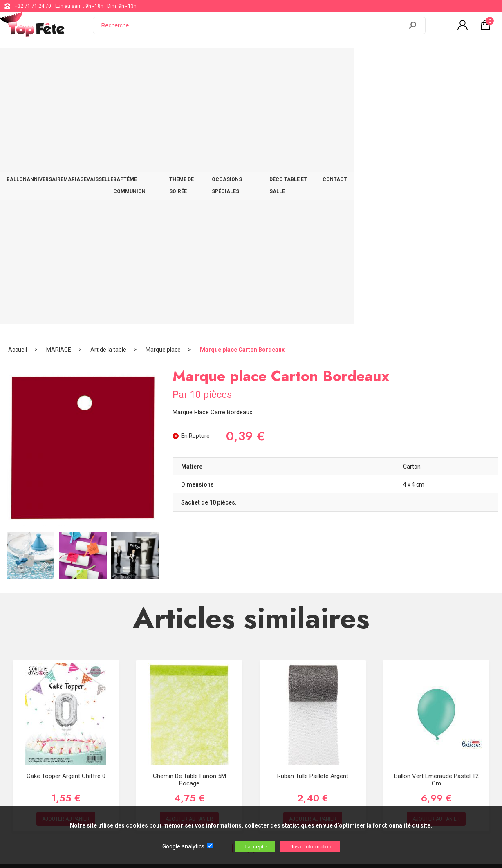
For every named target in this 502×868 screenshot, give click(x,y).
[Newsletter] (138, 770)
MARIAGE (119, 62)
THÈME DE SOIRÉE (278, 62)
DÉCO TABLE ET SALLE (414, 62)
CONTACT (468, 62)
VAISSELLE (158, 62)
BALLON (32, 62)
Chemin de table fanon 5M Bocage (189, 518)
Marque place (163, 88)
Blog (207, 726)
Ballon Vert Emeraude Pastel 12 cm (436, 518)
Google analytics (183, 846)
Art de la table (108, 88)
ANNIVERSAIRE (74, 62)
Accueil (18, 88)
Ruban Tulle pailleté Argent (313, 514)
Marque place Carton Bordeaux (242, 88)
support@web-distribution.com (237, 706)
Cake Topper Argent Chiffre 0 (66, 514)
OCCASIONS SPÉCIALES (343, 62)
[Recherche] (253, 30)
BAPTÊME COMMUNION (214, 62)
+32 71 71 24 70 (33, 6)
